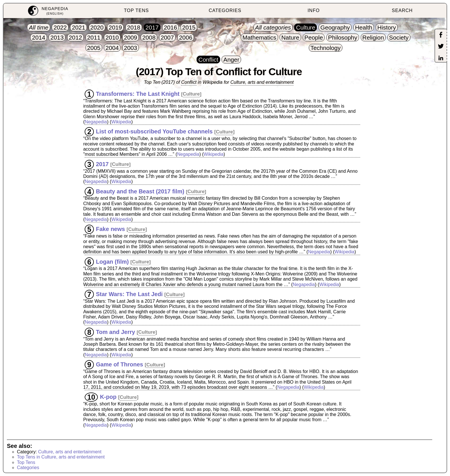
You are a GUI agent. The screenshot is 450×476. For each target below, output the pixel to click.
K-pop (108, 397)
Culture (191, 94)
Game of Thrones (119, 364)
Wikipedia (121, 122)
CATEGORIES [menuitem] (225, 10)
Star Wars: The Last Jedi (129, 294)
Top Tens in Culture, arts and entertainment (61, 457)
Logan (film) (112, 261)
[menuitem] (48, 11)
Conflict (189, 82)
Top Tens (26, 462)
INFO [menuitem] (314, 10)
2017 (102, 164)
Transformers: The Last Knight (138, 94)
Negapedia (96, 122)
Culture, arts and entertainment (262, 82)
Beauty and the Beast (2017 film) (140, 191)
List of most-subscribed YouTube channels (154, 131)
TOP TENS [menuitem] (136, 10)
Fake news (110, 229)
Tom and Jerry (115, 332)
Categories (28, 468)
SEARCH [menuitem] (402, 10)
